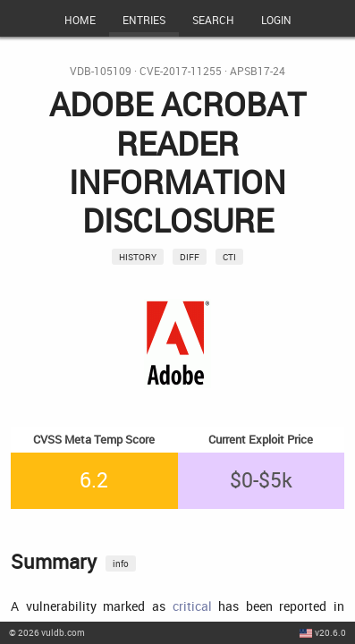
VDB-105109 (101, 71)
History (138, 257)
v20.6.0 (330, 632)
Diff (190, 257)
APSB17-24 (258, 71)
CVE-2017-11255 (181, 71)
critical (192, 606)
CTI (229, 257)
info (121, 563)
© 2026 (47, 632)
